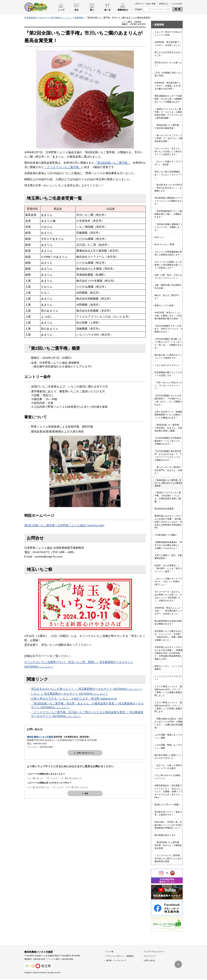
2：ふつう (52, 778)
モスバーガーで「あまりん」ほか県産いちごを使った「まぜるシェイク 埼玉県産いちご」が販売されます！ (168, 597)
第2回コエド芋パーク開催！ (168, 805)
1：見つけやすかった (39, 787)
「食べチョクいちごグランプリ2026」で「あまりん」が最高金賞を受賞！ (168, 138)
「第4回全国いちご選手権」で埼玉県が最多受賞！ (168, 127)
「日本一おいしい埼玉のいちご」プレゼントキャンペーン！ (168, 385)
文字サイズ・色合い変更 (145, 4)
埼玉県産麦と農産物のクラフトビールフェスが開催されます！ (168, 201)
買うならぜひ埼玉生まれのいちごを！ (168, 54)
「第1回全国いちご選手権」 (112, 163)
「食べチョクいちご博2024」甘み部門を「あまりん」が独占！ (168, 470)
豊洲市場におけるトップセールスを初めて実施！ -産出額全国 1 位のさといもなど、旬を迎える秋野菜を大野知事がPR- (168, 523)
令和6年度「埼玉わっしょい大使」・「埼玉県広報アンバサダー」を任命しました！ (168, 612)
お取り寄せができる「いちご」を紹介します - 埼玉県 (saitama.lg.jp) (74, 698)
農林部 (30, 737)
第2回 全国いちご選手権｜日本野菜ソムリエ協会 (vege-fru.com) (64, 525)
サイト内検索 (146, 9)
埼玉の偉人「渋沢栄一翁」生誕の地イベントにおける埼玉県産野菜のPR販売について (168, 826)
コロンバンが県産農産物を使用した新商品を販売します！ (168, 253)
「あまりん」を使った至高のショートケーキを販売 (168, 768)
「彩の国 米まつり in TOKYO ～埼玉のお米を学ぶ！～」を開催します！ (168, 188)
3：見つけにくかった (78, 787)
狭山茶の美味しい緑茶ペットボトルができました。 (168, 757)
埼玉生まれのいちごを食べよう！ (168, 64)
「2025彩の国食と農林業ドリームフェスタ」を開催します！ (168, 227)
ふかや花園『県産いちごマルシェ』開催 (168, 747)
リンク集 (110, 952)
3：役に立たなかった (72, 778)
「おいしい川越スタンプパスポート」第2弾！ (168, 163)
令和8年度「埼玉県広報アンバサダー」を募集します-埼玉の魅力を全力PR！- (168, 86)
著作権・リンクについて (116, 961)
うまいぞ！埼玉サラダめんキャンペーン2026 (168, 33)
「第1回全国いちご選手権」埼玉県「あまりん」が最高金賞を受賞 (168, 846)
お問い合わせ (150, 961)
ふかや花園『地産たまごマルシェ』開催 (168, 737)
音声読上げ (164, 4)
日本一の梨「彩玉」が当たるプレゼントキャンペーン (168, 276)
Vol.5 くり (159, 237)
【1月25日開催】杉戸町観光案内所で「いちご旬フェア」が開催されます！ (168, 441)
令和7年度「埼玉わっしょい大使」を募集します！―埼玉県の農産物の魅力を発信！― (168, 316)
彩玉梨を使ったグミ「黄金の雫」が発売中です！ (168, 814)
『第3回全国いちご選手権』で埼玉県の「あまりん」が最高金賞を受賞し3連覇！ (168, 428)
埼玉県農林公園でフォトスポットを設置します (168, 374)
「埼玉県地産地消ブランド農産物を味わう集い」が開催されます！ (168, 214)
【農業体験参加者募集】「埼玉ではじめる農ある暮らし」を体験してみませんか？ (168, 546)
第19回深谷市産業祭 (164, 510)
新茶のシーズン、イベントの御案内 (168, 668)
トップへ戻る (178, 965)
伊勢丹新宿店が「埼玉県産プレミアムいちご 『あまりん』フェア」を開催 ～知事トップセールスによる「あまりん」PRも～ (168, 792)
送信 (86, 794)
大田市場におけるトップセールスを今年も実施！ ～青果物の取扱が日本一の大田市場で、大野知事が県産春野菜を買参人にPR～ (168, 654)
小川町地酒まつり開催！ (166, 536)
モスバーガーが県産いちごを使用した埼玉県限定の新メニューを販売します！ (168, 265)
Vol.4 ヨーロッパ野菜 (164, 244)
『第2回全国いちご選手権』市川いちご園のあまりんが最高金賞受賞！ (168, 483)
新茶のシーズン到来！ (165, 305)
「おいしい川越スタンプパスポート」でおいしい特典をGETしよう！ (168, 582)
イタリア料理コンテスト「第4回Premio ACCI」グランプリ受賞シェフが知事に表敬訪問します (168, 708)
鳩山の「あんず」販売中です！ (167, 297)
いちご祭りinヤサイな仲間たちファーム (168, 778)
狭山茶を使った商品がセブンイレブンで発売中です (168, 356)
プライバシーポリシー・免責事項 (120, 957)
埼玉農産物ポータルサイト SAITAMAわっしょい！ (48, 18)
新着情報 (79, 18)
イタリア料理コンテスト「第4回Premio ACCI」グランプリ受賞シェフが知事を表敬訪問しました (168, 692)
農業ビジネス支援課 (43, 737)
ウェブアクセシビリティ (154, 952)
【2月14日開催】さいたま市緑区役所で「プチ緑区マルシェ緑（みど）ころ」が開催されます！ (168, 400)
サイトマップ (150, 957)
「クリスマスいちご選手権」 (63, 167)
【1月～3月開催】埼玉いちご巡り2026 (168, 74)
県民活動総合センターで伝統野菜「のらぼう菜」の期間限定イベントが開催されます (168, 99)
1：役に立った (36, 778)
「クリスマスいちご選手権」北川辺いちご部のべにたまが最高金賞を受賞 (168, 859)
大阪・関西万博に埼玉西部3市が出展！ (168, 287)
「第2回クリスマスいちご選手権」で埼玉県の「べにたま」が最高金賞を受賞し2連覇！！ (168, 498)
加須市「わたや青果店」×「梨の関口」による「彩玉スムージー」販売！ (168, 569)
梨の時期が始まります (165, 836)
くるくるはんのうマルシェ (167, 365)
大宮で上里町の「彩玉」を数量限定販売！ (168, 558)
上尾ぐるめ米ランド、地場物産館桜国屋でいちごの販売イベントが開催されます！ (168, 415)
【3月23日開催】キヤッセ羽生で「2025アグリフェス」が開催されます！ (168, 329)
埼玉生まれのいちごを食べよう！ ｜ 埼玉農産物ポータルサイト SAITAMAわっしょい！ (87, 689)
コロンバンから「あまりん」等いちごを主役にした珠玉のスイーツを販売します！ (168, 151)
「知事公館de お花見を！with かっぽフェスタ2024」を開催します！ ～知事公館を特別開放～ (168, 724)
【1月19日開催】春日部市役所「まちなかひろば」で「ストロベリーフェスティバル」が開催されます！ (168, 456)
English (139, 9)
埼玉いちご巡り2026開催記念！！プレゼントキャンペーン (168, 175)
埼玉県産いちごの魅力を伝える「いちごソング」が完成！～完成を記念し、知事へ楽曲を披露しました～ (168, 636)
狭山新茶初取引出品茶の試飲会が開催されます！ (168, 623)
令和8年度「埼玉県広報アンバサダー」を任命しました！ (168, 44)
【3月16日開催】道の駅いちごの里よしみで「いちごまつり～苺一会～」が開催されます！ (168, 343)
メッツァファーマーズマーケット (168, 679)
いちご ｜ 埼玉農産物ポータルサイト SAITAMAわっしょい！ (70, 694)
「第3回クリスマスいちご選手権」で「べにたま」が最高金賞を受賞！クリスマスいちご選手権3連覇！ (168, 114)
